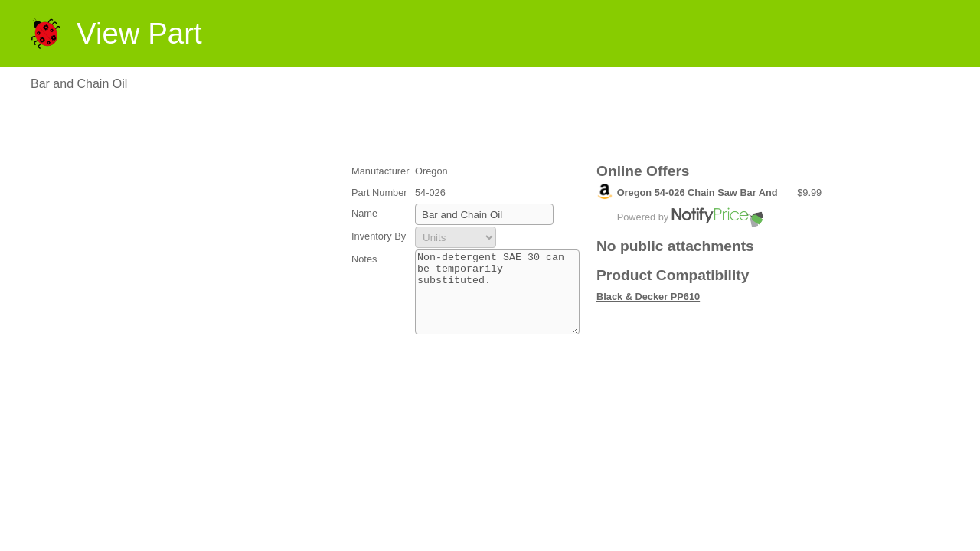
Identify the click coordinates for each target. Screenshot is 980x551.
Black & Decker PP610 (648, 297)
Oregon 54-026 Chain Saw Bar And (697, 192)
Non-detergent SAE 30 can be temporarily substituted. (497, 300)
